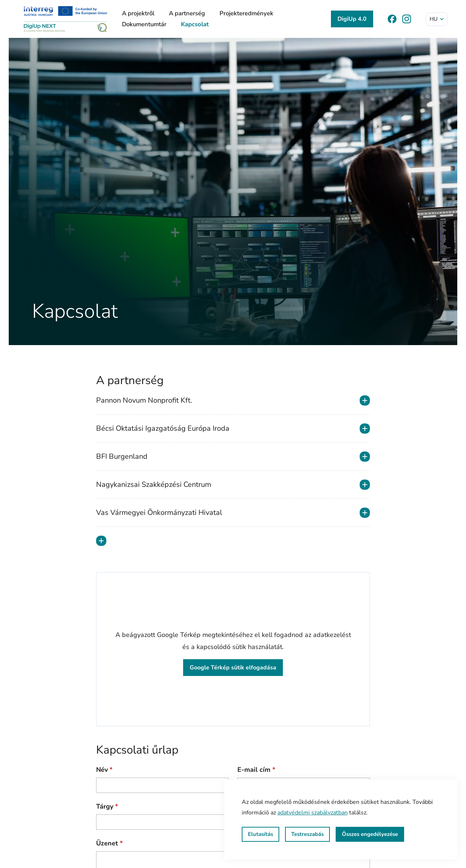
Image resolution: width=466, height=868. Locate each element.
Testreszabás (307, 834)
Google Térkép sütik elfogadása (233, 668)
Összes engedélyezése (370, 834)
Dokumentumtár (144, 24)
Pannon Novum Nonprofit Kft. (233, 400)
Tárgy (107, 806)
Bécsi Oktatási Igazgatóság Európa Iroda (233, 429)
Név (104, 770)
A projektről (138, 13)
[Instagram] (407, 19)
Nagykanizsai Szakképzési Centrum (233, 485)
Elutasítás (260, 834)
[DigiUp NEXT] (65, 19)
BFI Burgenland (233, 457)
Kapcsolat (195, 24)
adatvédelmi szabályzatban (313, 813)
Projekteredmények (246, 13)
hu (437, 19)
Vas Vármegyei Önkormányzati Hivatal (233, 513)
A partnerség (187, 13)
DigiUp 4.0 (352, 19)
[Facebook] (392, 19)
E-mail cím (256, 770)
